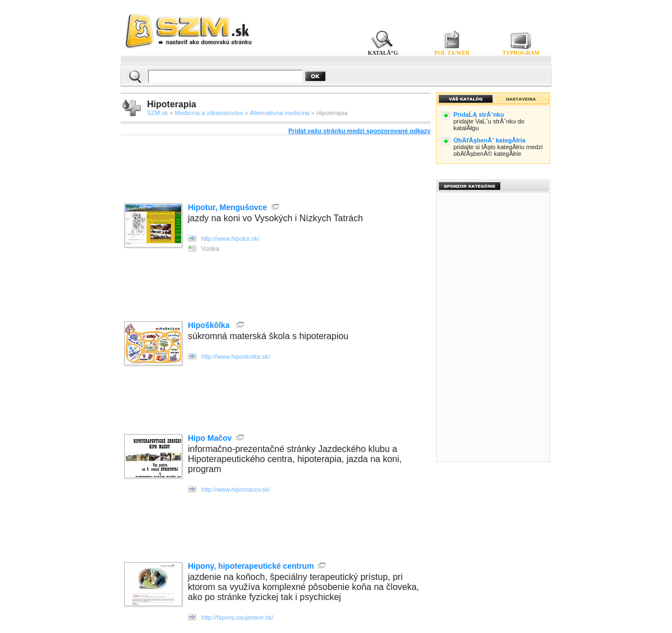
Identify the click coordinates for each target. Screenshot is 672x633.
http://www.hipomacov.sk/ (236, 489)
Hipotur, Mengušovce (228, 207)
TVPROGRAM (521, 53)
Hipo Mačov (210, 438)
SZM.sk (157, 113)
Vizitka (210, 249)
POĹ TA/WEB (452, 53)
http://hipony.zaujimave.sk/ (237, 617)
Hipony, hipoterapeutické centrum (251, 566)
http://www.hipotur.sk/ (230, 239)
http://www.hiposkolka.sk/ (236, 356)
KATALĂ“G (383, 53)
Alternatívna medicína (280, 113)
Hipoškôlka (210, 325)
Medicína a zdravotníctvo (209, 113)
